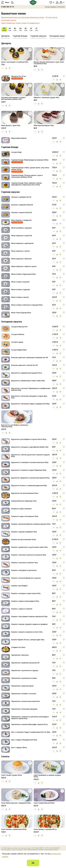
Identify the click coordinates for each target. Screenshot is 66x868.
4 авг (26, 29)
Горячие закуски (38, 36)
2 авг (15, 29)
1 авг (10, 29)
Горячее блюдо (20, 36)
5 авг (31, 29)
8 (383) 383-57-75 (8, 7)
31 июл (4, 29)
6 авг (36, 29)
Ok (33, 863)
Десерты (5, 36)
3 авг (20, 29)
